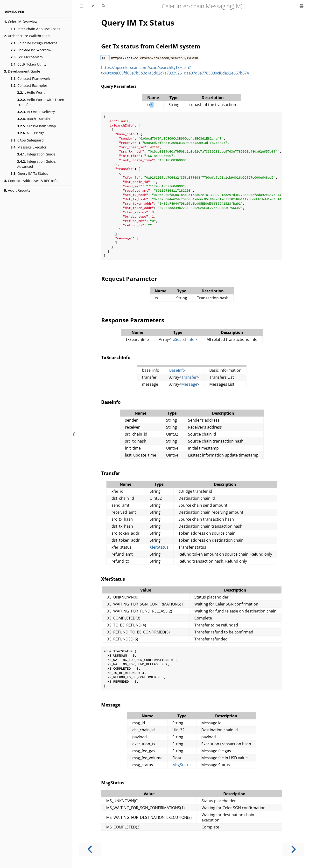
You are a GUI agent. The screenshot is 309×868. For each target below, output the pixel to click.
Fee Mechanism (27, 57)
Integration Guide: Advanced (37, 164)
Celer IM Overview (21, 22)
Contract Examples (29, 85)
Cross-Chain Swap (37, 126)
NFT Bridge (31, 133)
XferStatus (159, 547)
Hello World (31, 92)
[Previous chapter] (90, 849)
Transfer (189, 377)
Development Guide (22, 71)
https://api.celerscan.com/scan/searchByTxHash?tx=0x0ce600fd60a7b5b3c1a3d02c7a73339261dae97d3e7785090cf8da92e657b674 (175, 70)
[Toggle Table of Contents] (81, 6)
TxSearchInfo (183, 339)
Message (189, 384)
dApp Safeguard (27, 140)
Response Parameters (133, 320)
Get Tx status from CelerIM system (151, 46)
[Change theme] (93, 6)
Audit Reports (17, 190)
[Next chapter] (293, 849)
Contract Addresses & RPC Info (31, 181)
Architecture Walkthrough (27, 36)
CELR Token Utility (28, 64)
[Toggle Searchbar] (103, 6)
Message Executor (29, 147)
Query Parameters (119, 86)
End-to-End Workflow (31, 50)
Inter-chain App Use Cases (35, 29)
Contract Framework (30, 78)
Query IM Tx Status (29, 173)
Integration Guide (36, 154)
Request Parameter (129, 279)
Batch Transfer (34, 119)
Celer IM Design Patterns (34, 43)
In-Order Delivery (36, 112)
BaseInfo (177, 370)
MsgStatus (182, 765)
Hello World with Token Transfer (41, 102)
